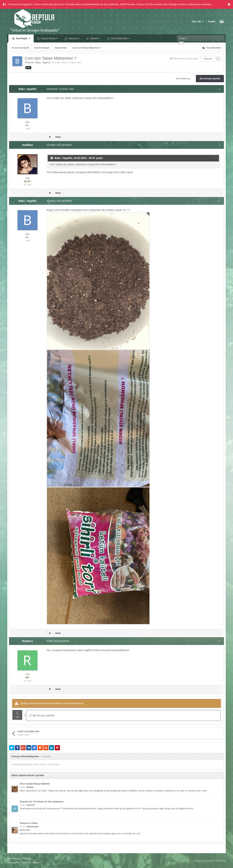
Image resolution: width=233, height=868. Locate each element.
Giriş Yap (198, 21)
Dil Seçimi (13, 863)
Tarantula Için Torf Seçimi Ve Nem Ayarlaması (42, 802)
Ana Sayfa (23, 38)
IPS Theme (13, 859)
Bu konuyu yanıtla (210, 78)
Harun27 (31, 805)
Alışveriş (73, 38)
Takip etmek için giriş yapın (185, 59)
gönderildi (58, 145)
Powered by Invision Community (210, 861)
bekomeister (33, 827)
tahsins (30, 787)
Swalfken (28, 145)
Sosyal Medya (49, 38)
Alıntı (57, 137)
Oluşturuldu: (59, 89)
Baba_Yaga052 (43, 63)
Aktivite (95, 38)
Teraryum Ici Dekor (29, 823)
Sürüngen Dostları (177, 4)
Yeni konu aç (183, 78)
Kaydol (212, 22)
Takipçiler (208, 59)
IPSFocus (26, 859)
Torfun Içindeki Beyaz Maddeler (35, 784)
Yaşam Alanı (75, 63)
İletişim (36, 863)
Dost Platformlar (120, 38)
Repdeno (27, 641)
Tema (26, 863)
